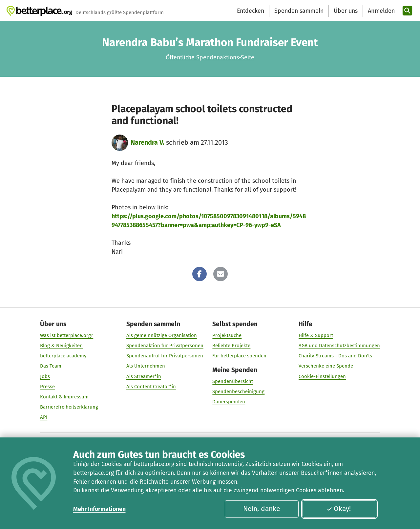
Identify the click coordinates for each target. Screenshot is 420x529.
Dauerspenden (229, 402)
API (44, 417)
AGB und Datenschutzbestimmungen (339, 346)
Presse (47, 387)
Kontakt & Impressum (64, 397)
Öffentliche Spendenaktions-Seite (210, 57)
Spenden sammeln (299, 11)
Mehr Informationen (99, 509)
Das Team (51, 366)
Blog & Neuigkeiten (61, 346)
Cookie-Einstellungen (322, 376)
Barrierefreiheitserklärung (69, 407)
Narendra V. (147, 142)
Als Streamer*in (144, 376)
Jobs (45, 376)
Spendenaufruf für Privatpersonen (165, 356)
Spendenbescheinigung (238, 392)
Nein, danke (262, 509)
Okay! (339, 509)
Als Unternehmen (146, 366)
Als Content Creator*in (151, 387)
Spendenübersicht (233, 382)
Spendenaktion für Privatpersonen (165, 346)
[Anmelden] (381, 11)
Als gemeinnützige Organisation (162, 335)
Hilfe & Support (316, 335)
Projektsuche (227, 335)
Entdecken (251, 11)
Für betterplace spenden (239, 356)
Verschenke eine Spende (326, 366)
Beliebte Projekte (231, 346)
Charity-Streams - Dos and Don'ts (335, 356)
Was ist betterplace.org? (67, 335)
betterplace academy (63, 356)
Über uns (346, 11)
